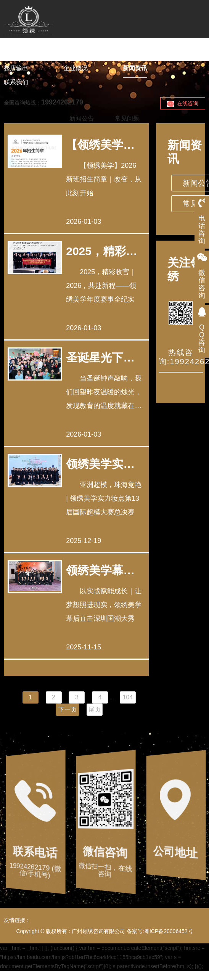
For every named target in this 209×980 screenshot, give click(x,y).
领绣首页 (16, 54)
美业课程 (76, 54)
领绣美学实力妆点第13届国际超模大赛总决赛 (101, 464)
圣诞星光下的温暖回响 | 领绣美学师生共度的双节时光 (100, 357)
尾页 (95, 709)
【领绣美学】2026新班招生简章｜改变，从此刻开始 (102, 145)
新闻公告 (82, 118)
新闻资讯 (135, 68)
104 (128, 697)
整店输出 (16, 68)
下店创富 (135, 54)
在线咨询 (183, 104)
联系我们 (16, 82)
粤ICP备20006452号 (169, 931)
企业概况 (76, 68)
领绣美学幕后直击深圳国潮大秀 (100, 570)
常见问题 (127, 118)
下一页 (68, 709)
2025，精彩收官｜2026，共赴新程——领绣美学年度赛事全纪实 (102, 251)
